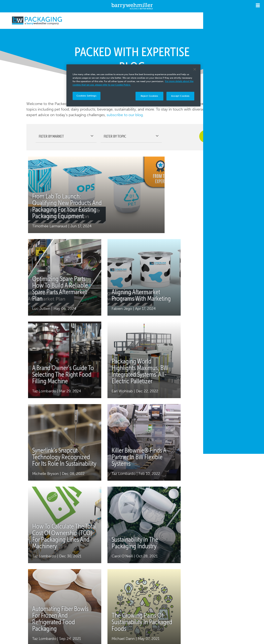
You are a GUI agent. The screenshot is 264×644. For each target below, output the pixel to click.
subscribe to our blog (125, 115)
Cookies (55, 622)
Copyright (72, 616)
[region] (133, 85)
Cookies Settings (86, 96)
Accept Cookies (180, 96)
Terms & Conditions (108, 616)
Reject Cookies (149, 96)
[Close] (195, 69)
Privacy (49, 616)
